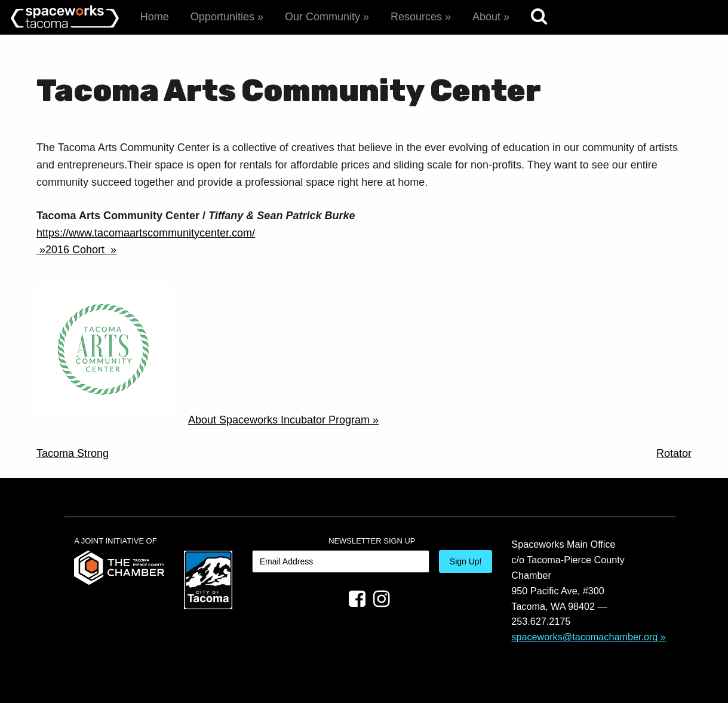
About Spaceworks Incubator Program (279, 420)
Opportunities (222, 17)
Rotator (674, 453)
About (486, 17)
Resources (416, 17)
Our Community (322, 17)
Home (155, 17)
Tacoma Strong (73, 453)
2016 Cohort (76, 250)
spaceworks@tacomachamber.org (584, 637)
